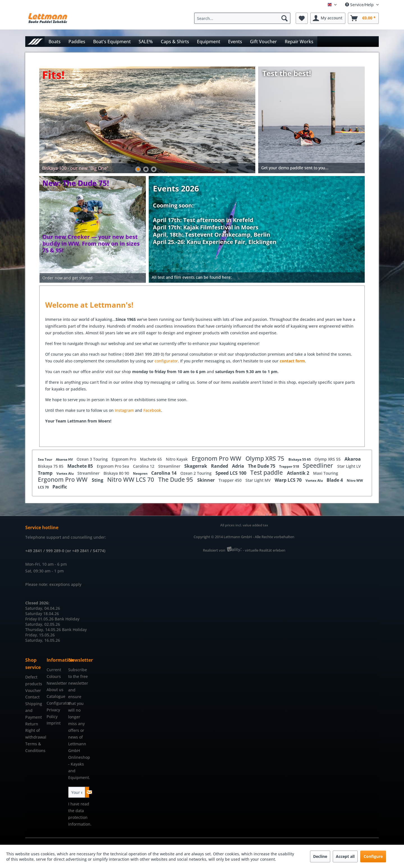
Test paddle (267, 472)
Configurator (56, 703)
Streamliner (170, 466)
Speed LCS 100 (231, 473)
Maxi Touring (326, 473)
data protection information (79, 817)
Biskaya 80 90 (117, 473)
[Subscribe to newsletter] (87, 792)
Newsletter (56, 683)
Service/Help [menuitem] (360, 5)
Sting (98, 480)
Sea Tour (45, 459)
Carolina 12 (144, 466)
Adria (239, 466)
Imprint (54, 723)
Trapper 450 (231, 480)
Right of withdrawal (35, 734)
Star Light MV (259, 480)
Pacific (60, 487)
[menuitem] (244, 18)
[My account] (328, 18)
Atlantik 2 (299, 473)
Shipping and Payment (34, 710)
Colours (54, 676)
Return (32, 724)
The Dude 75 (262, 466)
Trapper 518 (290, 466)
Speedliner (319, 465)
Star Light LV (349, 466)
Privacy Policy (53, 713)
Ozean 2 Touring (197, 473)
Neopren (141, 473)
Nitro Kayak (177, 459)
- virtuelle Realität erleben (264, 550)
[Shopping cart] (363, 18)
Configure (373, 856)
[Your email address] (77, 792)
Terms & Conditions (35, 747)
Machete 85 (81, 466)
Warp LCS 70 (289, 480)
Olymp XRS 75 (266, 458)
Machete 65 (151, 459)
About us (55, 690)
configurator (166, 361)
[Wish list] (302, 18)
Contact (32, 697)
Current (54, 670)
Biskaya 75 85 (51, 466)
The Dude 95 (176, 479)
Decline (320, 856)
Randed (220, 466)
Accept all (345, 856)
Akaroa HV (65, 459)
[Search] (284, 18)
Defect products (34, 680)
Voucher (33, 690)
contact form (292, 361)
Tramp (46, 473)
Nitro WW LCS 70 (131, 479)
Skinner (206, 480)
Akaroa (353, 459)
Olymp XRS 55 (328, 459)
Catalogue (56, 696)
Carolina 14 (164, 473)
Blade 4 (335, 480)
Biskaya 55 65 (300, 459)
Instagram (125, 410)
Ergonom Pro (124, 459)
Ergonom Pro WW (217, 458)
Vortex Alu (66, 473)
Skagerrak (196, 466)
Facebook (152, 410)
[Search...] (242, 18)
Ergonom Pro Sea (113, 466)
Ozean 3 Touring (93, 459)
